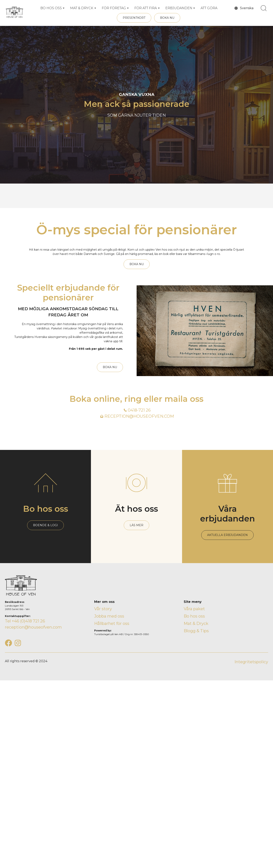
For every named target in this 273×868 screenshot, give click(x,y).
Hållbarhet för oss (112, 623)
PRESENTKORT (134, 18)
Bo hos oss (194, 616)
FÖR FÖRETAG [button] (114, 8)
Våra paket (194, 609)
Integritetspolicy (251, 662)
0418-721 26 (139, 410)
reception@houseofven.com (33, 627)
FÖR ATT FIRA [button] (146, 8)
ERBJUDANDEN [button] (179, 8)
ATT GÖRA (209, 8)
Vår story (103, 609)
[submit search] (264, 8)
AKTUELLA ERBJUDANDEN (227, 535)
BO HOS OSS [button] (51, 8)
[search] (264, 8)
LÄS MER (136, 525)
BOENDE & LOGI (45, 525)
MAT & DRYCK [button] (82, 8)
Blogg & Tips (196, 631)
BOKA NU (167, 18)
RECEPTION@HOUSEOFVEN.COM (139, 416)
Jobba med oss (109, 616)
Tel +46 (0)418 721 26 (25, 621)
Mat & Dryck (196, 623)
